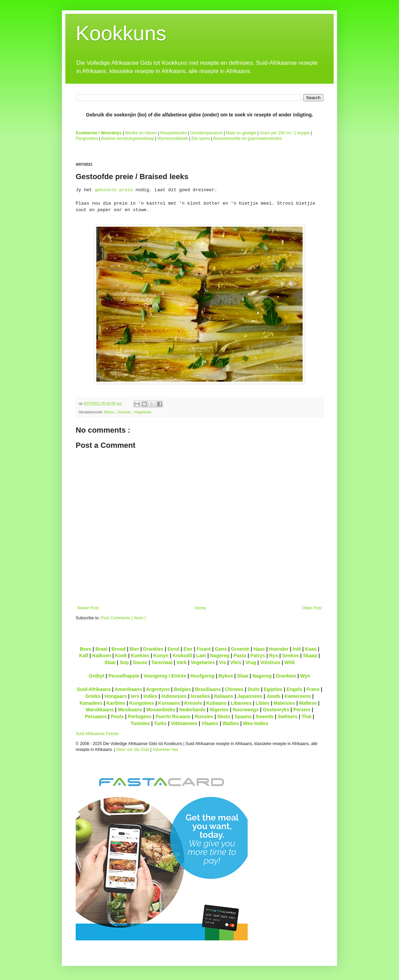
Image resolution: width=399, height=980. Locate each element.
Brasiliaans (208, 689)
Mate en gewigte (241, 133)
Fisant (203, 649)
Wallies (231, 723)
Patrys (258, 656)
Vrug (251, 662)
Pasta (240, 656)
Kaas (311, 649)
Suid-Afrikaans (94, 689)
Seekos (290, 656)
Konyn (161, 656)
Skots (224, 716)
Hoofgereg (202, 676)
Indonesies (174, 696)
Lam (201, 656)
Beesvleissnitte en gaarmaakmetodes (247, 138)
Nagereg (220, 656)
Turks (160, 723)
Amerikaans (128, 689)
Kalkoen (102, 656)
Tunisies (140, 723)
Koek (121, 656)
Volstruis (270, 662)
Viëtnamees (184, 723)
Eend (173, 649)
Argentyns (158, 689)
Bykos (109, 412)
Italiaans (224, 696)
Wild (290, 662)
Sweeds (265, 716)
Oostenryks (276, 710)
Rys (273, 656)
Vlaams (210, 723)
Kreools (193, 703)
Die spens (201, 138)
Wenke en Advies (141, 133)
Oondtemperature (206, 133)
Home (201, 608)
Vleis (236, 662)
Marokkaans (100, 710)
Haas (259, 649)
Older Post (312, 608)
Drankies (153, 649)
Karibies (116, 703)
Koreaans (169, 703)
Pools (117, 716)
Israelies (200, 696)
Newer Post (88, 608)
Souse (140, 662)
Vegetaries (143, 412)
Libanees (241, 703)
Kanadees (91, 703)
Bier (134, 649)
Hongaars (116, 696)
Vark (182, 662)
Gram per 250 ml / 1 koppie (285, 133)
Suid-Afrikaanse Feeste (97, 734)
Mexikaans (130, 710)
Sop (124, 662)
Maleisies (284, 703)
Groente (125, 412)
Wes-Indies (256, 723)
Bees (86, 649)
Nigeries (219, 710)
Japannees (250, 696)
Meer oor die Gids (133, 750)
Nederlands (192, 710)
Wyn (305, 676)
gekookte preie (114, 190)
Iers (135, 696)
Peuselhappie (124, 676)
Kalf (84, 656)
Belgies (182, 689)
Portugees (140, 716)
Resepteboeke (174, 133)
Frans (313, 689)
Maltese (308, 703)
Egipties (273, 689)
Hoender (279, 649)
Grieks (93, 696)
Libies (263, 703)
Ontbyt (96, 676)
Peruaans (96, 716)
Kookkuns (121, 33)
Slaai (110, 662)
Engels (294, 689)
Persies (302, 710)
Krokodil (182, 656)
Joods (273, 696)
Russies (204, 716)
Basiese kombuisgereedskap (128, 138)
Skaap (310, 656)
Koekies (140, 656)
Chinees (234, 689)
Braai (101, 649)
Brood (118, 649)
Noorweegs (246, 710)
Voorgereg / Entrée (165, 676)
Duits (254, 689)
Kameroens (298, 696)
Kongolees (142, 703)
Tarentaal (162, 662)
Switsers (288, 716)
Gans (221, 649)
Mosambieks (161, 710)
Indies (150, 696)
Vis (222, 662)
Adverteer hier (165, 750)
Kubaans (216, 703)
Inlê (297, 649)
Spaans (243, 716)
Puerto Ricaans (173, 716)
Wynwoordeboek (173, 138)
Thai (307, 716)
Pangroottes (87, 138)
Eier (188, 649)
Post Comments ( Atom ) (123, 618)
